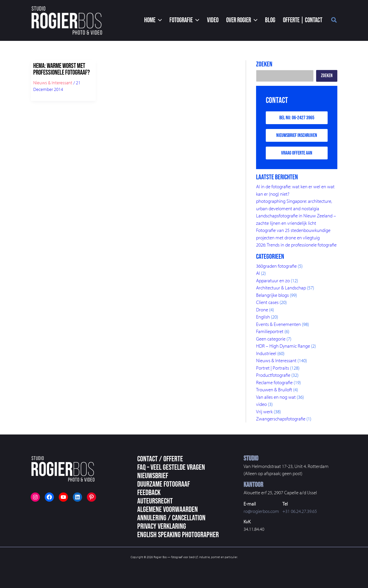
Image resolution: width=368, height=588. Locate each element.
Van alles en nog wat (276, 397)
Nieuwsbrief (153, 476)
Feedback (149, 493)
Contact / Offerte (160, 459)
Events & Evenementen (278, 324)
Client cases (267, 302)
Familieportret (270, 331)
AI (258, 273)
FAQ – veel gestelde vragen (171, 467)
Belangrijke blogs (272, 295)
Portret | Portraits (273, 368)
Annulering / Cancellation (171, 518)
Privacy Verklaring (162, 526)
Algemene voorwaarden (168, 510)
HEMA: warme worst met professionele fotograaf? (61, 69)
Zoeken (327, 76)
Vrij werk (264, 411)
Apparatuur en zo (273, 280)
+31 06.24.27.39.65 (300, 511)
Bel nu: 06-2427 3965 (297, 118)
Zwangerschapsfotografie (281, 419)
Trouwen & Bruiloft (274, 390)
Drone (262, 310)
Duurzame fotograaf (164, 484)
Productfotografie (273, 375)
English (263, 317)
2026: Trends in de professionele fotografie (296, 245)
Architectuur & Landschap (281, 288)
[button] (153, 20)
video (261, 404)
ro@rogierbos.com (261, 511)
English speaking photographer (178, 535)
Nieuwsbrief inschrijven (297, 135)
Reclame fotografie (274, 382)
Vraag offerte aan (297, 153)
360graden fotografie (276, 266)
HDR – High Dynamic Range (283, 346)
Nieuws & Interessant (53, 83)
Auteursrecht (155, 501)
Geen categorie (271, 339)
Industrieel (266, 353)
